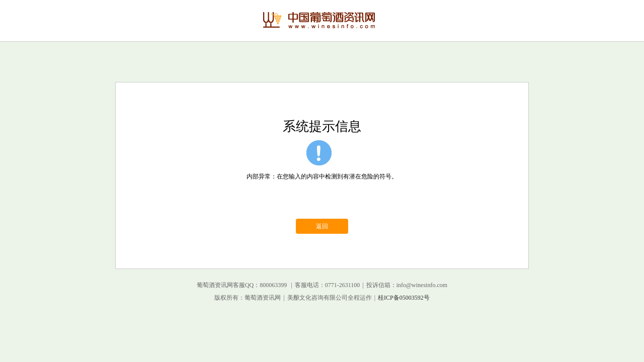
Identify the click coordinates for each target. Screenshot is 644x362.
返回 (322, 226)
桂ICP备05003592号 (404, 298)
